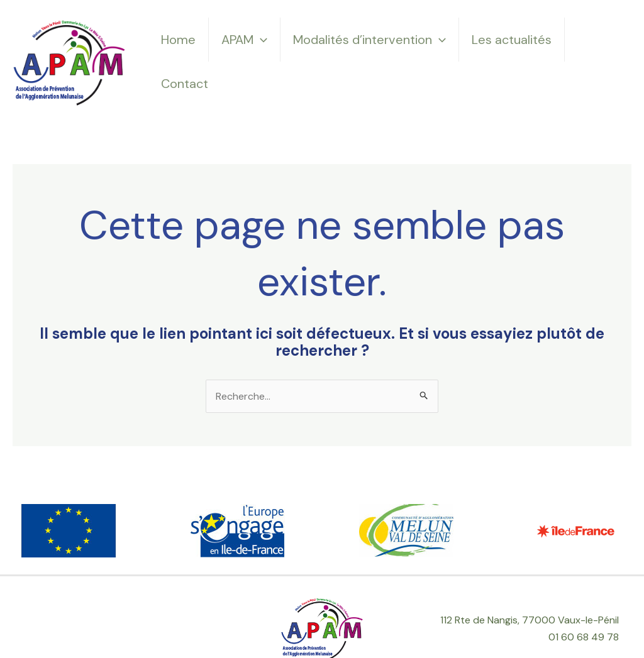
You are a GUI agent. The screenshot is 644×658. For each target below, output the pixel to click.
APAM (244, 40)
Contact (185, 84)
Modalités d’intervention (369, 40)
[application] (260, 40)
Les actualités (512, 40)
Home (178, 40)
